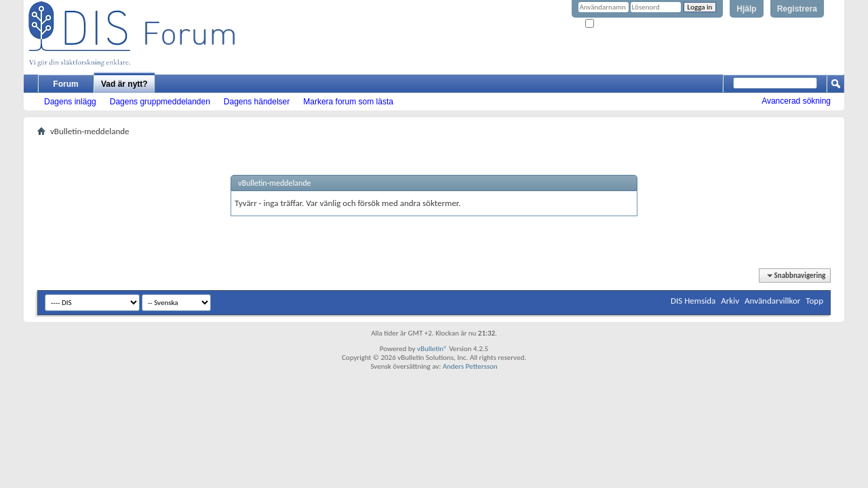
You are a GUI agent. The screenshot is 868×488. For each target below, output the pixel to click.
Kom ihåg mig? (613, 24)
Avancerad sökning (796, 101)
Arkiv (730, 301)
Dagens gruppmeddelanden (160, 102)
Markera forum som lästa (348, 102)
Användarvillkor (772, 301)
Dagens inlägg (70, 102)
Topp (814, 301)
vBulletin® (432, 349)
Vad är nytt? (124, 84)
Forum (65, 84)
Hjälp (746, 9)
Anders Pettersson (470, 366)
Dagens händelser (257, 102)
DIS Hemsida (693, 301)
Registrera (797, 9)
